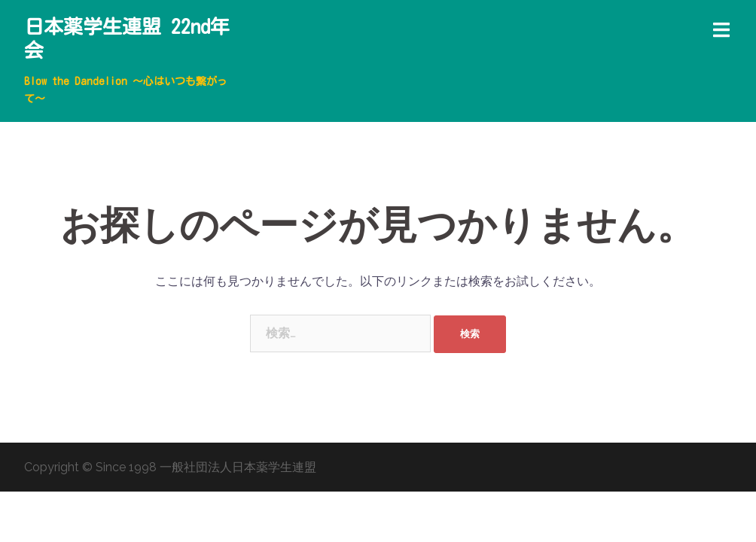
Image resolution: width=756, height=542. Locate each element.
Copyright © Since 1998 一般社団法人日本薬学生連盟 (170, 467)
